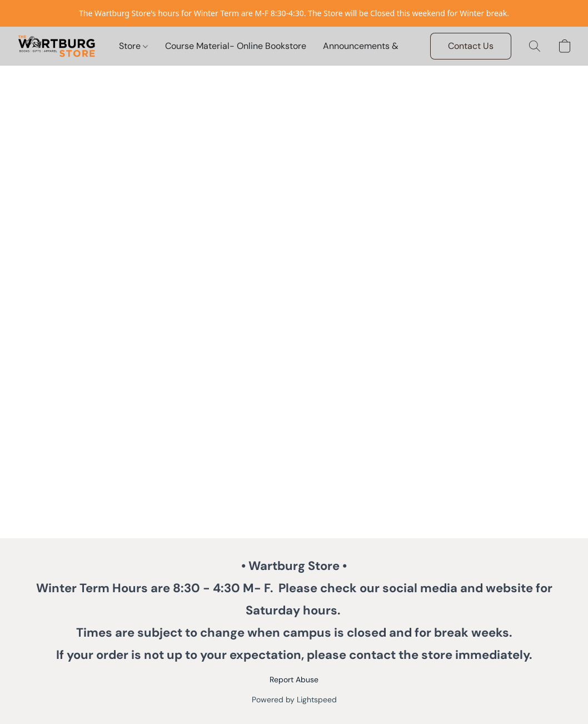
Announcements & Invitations (383, 46)
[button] (57, 46)
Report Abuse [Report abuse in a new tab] (294, 680)
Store (133, 46)
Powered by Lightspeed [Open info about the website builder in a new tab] (294, 700)
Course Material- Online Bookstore (236, 46)
